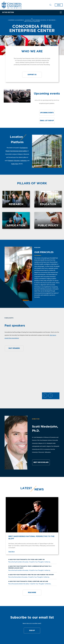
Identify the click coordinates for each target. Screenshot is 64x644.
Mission (37, 247)
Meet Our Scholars (41, 462)
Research (11, 161)
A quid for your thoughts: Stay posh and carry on (26, 559)
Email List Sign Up (47, 121)
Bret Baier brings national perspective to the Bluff (31, 537)
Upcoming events (47, 93)
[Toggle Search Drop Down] (50, 5)
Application (23, 161)
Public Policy (15, 164)
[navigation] (32, 13)
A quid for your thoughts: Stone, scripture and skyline (28, 581)
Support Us (32, 75)
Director (36, 419)
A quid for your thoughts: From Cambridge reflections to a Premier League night (30, 567)
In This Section (8, 12)
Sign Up (32, 630)
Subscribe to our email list (32, 617)
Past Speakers (14, 348)
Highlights (9, 318)
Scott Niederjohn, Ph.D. (45, 428)
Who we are (32, 51)
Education (17, 161)
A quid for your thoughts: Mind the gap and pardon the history (31, 575)
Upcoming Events (47, 113)
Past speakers (15, 325)
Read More (12, 552)
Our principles (44, 252)
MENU (59, 5)
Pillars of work (32, 183)
